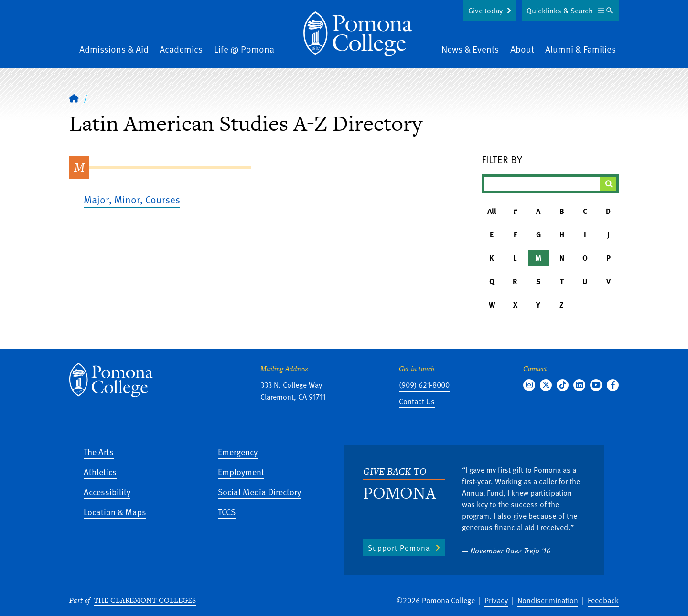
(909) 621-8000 (424, 385)
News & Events (470, 49)
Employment (241, 472)
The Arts (99, 451)
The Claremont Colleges (145, 600)
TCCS (227, 512)
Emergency (238, 451)
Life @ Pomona (244, 49)
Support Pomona (399, 548)
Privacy (496, 600)
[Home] (358, 34)
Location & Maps (115, 512)
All (492, 211)
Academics (181, 49)
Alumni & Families (580, 49)
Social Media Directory (259, 492)
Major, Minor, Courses (132, 199)
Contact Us (417, 401)
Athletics (100, 472)
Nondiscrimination (548, 600)
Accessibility (107, 492)
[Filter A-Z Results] (542, 184)
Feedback (603, 600)
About (522, 49)
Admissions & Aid (114, 49)
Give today (485, 11)
